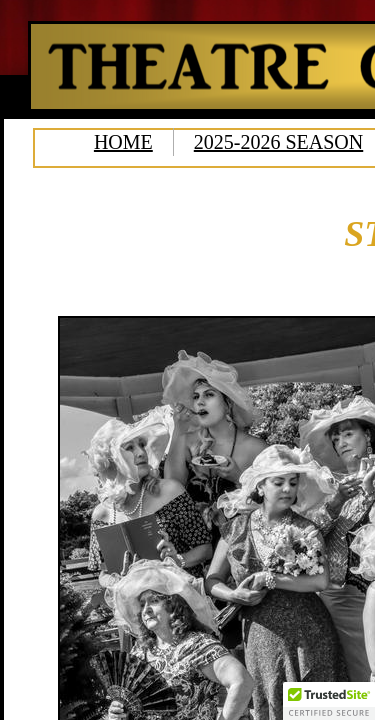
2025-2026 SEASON (278, 142)
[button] (329, 701)
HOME (123, 142)
